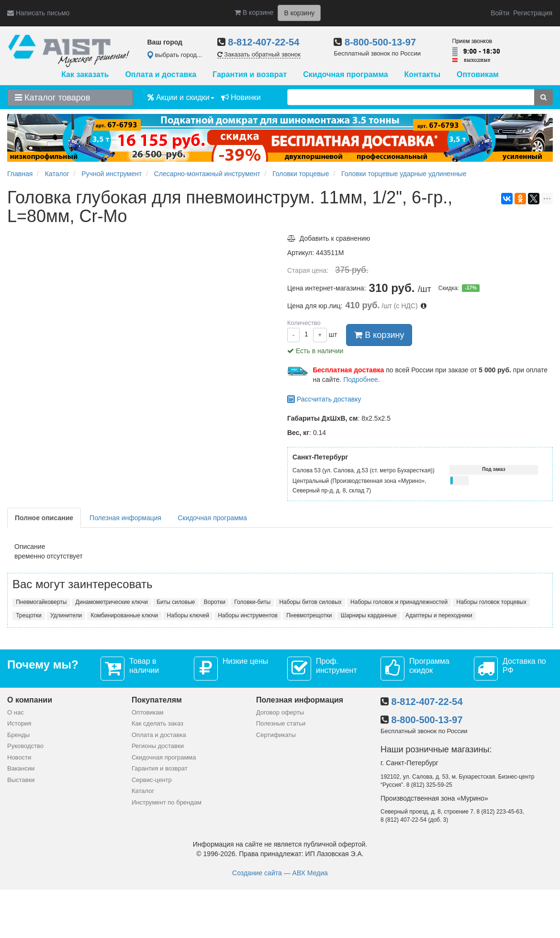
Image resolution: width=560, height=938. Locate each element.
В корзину (379, 335)
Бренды (18, 735)
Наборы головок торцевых (492, 602)
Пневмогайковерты (41, 602)
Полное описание (44, 518)
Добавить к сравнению (329, 238)
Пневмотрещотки (309, 615)
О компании (30, 700)
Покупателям (157, 700)
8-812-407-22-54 (263, 42)
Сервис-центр (152, 780)
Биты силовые (176, 602)
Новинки (241, 97)
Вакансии (21, 768)
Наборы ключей (188, 615)
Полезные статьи (281, 723)
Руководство (25, 746)
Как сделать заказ (157, 723)
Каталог (143, 791)
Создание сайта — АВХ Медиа (280, 873)
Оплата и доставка (161, 74)
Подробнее (361, 380)
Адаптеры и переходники (439, 615)
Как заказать (85, 74)
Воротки (215, 602)
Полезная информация (125, 518)
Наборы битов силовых (310, 602)
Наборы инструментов (248, 615)
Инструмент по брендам (167, 802)
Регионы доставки (158, 746)
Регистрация (533, 13)
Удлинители (66, 615)
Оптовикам (478, 74)
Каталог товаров (52, 98)
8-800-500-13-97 (380, 42)
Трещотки (29, 615)
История (19, 723)
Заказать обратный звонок (259, 54)
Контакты (422, 74)
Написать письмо (38, 13)
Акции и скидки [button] (181, 97)
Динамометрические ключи (112, 602)
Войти (500, 13)
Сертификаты (276, 735)
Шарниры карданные (369, 615)
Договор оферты (280, 712)
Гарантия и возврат (250, 74)
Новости (19, 757)
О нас (16, 712)
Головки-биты (252, 602)
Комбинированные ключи (124, 615)
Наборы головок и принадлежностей (399, 602)
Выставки (21, 780)
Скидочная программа (345, 74)
